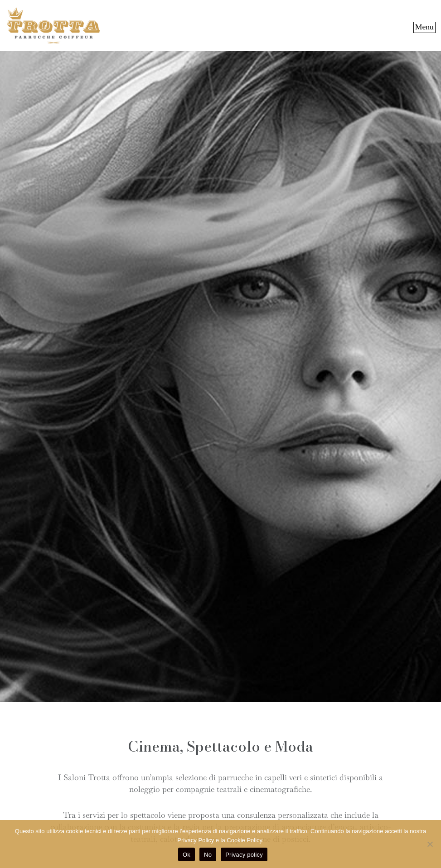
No (208, 855)
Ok (187, 855)
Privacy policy (244, 855)
